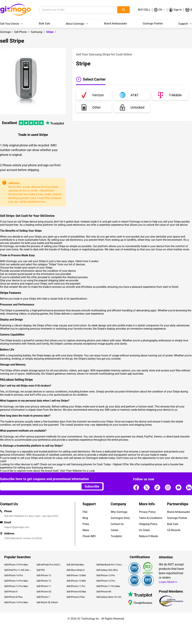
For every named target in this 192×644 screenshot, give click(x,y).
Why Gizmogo (119, 512)
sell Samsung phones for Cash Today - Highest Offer (97, 464)
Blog (85, 518)
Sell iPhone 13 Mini (76, 575)
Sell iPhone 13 (44, 575)
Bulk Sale (44, 24)
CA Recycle (174, 530)
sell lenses (75, 458)
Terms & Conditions (151, 518)
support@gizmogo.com (17, 527)
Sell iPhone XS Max (76, 592)
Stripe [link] (50, 32)
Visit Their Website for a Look (77, 471)
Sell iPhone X (11, 592)
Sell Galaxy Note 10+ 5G (109, 597)
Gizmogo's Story (120, 518)
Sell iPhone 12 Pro (106, 581)
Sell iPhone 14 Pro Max (16, 602)
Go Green (144, 530)
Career (114, 530)
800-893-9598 (12, 516)
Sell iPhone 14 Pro (14, 575)
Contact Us (117, 524)
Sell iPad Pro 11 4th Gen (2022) (18, 570)
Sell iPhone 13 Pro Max (16, 581)
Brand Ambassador (116, 24)
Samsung (37, 32)
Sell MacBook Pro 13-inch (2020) (110, 565)
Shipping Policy (148, 524)
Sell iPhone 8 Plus (13, 597)
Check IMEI (89, 536)
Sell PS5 (41, 570)
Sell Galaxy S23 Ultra (107, 570)
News (86, 530)
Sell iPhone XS (44, 592)
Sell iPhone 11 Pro (76, 586)
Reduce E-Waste (148, 536)
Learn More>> (168, 582)
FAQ (85, 512)
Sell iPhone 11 (44, 586)
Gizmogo (5, 32)
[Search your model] (73, 10)
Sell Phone (21, 32)
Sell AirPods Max (75, 565)
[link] (5, 32)
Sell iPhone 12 (44, 581)
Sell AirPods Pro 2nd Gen (49, 565)
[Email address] (39, 486)
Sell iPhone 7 (43, 597)
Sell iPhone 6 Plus (76, 597)
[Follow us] (136, 487)
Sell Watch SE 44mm (47, 602)
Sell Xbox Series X (76, 570)
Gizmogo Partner (153, 24)
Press (86, 524)
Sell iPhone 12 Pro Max (16, 586)
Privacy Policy (147, 512)
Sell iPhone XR (104, 592)
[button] (160, 10)
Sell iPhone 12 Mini (76, 581)
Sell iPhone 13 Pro (106, 575)
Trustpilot (116, 536)
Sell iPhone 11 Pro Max (108, 586)
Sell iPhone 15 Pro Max (16, 565)
